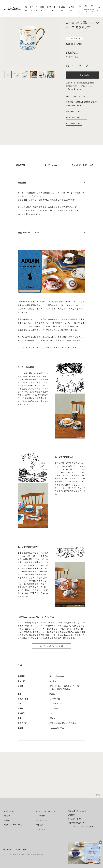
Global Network (74, 89)
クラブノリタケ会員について (46, 811)
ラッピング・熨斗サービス (82, 165)
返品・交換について (74, 124)
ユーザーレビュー (52, 165)
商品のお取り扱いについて (76, 117)
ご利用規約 (71, 815)
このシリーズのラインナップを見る (51, 646)
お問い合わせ (40, 825)
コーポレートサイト (22, 850)
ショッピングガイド (42, 820)
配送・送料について (74, 111)
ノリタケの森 (7, 850)
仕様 (20, 665)
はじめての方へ (41, 829)
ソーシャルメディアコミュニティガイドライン (83, 827)
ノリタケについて (10, 811)
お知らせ (7, 816)
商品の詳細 (21, 165)
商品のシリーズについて (29, 233)
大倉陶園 (7, 820)
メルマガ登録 (40, 816)
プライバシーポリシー (75, 819)
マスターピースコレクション (14, 825)
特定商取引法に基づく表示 (77, 823)
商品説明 (22, 182)
